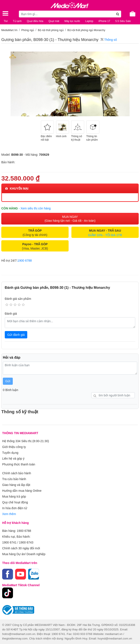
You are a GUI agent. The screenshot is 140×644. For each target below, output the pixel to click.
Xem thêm (9, 514)
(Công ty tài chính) (35, 233)
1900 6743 (26, 542)
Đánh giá (11, 314)
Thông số (109, 40)
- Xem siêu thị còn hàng (35, 208)
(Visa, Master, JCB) (35, 246)
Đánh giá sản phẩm (18, 299)
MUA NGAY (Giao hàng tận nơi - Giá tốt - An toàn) (70, 219)
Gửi (8, 381)
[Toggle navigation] (5, 13)
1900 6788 (25, 261)
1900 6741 (9, 542)
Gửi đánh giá (16, 335)
